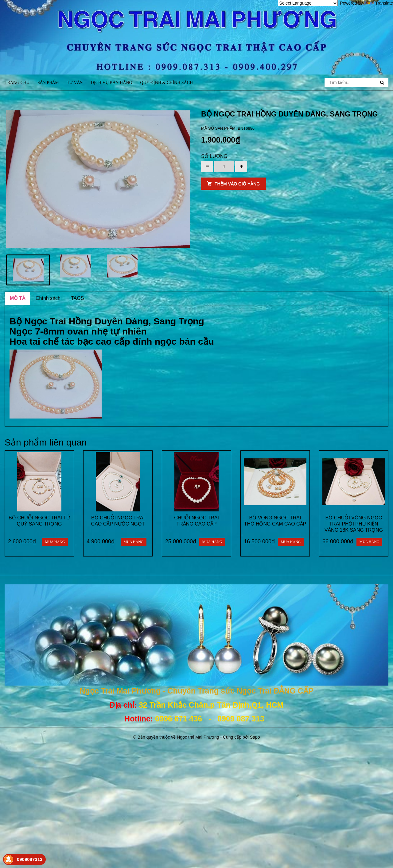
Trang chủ (17, 83)
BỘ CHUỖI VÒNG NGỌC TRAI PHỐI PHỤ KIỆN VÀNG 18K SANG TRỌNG (354, 524)
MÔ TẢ (18, 298)
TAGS (77, 298)
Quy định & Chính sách (166, 83)
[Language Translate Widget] (308, 3)
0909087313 (30, 859)
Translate (378, 3)
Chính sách (48, 298)
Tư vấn (75, 83)
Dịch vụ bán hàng (112, 83)
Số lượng (214, 156)
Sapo (255, 737)
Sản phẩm (48, 83)
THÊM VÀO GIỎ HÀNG (233, 184)
